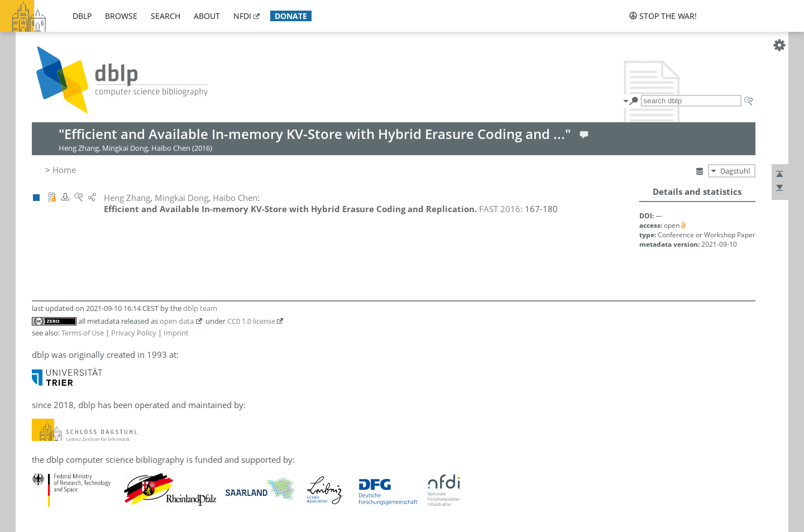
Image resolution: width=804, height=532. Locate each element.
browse (121, 16)
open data (177, 321)
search (166, 16)
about (207, 16)
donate (291, 16)
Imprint (176, 333)
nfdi (242, 16)
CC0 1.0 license (251, 321)
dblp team (200, 308)
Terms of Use (83, 333)
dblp (82, 16)
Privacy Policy (134, 333)
